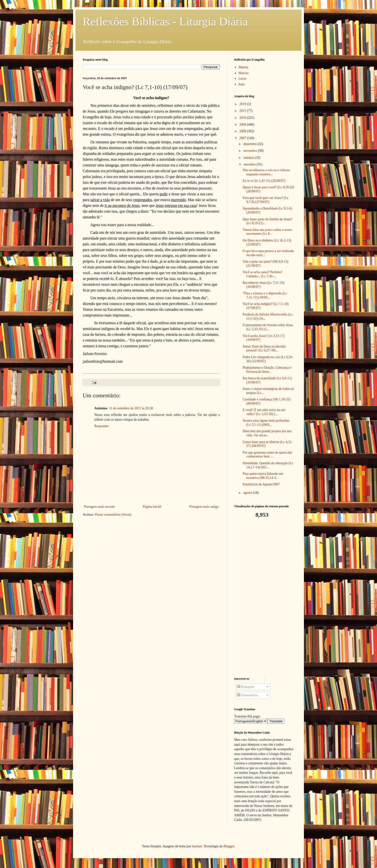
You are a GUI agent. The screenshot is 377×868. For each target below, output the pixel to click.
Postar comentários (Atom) (113, 515)
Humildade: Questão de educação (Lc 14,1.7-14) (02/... (268, 465)
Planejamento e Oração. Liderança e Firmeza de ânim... (267, 370)
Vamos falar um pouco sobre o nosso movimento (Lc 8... (267, 232)
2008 (243, 131)
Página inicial (152, 507)
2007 (243, 138)
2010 (243, 118)
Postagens (246, 687)
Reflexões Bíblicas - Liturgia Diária (165, 22)
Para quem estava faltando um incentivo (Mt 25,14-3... (263, 476)
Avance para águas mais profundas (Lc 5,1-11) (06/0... (266, 423)
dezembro (250, 144)
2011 (243, 111)
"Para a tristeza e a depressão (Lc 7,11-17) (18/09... (265, 295)
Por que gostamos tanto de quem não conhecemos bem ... (267, 455)
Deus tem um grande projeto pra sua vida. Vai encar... (267, 433)
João (242, 84)
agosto (248, 493)
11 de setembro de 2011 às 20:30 (131, 408)
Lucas (242, 79)
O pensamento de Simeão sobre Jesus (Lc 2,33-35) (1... (268, 327)
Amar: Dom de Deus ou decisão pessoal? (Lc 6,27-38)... (264, 348)
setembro (250, 164)
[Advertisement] (264, 598)
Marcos (244, 73)
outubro (249, 158)
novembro (251, 151)
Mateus (243, 67)
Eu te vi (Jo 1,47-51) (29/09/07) (264, 181)
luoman (197, 846)
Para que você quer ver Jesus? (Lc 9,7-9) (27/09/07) (265, 200)
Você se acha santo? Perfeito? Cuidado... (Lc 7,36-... (262, 274)
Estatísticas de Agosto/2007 (261, 484)
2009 (243, 124)
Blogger (229, 846)
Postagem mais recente (99, 507)
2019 (243, 104)
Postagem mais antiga (204, 507)
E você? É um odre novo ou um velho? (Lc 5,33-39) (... (264, 412)
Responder (101, 426)
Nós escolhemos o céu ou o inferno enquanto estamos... (266, 172)
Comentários (248, 695)
